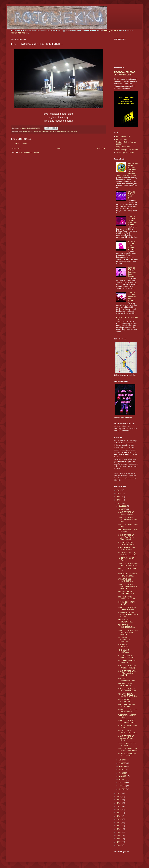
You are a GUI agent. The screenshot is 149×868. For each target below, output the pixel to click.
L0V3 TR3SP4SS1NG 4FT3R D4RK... (127, 706)
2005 (119, 845)
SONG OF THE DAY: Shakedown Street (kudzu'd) (132, 272)
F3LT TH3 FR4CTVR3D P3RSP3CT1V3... (127, 549)
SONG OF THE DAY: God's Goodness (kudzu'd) (132, 246)
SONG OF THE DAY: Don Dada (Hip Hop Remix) (128, 564)
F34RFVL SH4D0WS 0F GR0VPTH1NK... (127, 755)
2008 (119, 835)
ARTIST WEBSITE (18, 33)
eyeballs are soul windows (32, 131)
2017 (119, 806)
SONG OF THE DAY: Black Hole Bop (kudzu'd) (132, 297)
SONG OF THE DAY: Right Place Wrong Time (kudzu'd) (126, 537)
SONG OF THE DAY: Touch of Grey (132, 195)
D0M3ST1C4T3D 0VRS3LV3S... (125, 700)
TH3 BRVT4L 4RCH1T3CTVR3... (127, 626)
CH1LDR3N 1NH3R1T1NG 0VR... (127, 679)
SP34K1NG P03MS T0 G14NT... (127, 603)
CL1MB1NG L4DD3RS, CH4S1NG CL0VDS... (128, 554)
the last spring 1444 (63, 131)
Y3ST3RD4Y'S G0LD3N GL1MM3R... (127, 744)
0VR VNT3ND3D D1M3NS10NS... (126, 580)
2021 (119, 793)
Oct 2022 (122, 760)
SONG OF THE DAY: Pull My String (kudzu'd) (128, 667)
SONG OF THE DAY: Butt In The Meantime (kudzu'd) (128, 673)
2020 (119, 797)
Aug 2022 (123, 766)
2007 (119, 839)
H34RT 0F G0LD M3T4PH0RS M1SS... (128, 732)
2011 (119, 826)
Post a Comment (21, 143)
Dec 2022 (123, 506)
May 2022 (123, 776)
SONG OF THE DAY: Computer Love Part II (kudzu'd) (128, 586)
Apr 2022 (122, 779)
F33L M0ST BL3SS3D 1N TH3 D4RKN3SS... (128, 575)
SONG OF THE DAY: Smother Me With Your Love (128, 519)
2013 (119, 819)
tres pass (74, 131)
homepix (53, 131)
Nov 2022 (123, 509)
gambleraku (46, 131)
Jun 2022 (122, 773)
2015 (119, 813)
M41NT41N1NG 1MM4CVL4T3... (125, 621)
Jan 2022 (122, 789)
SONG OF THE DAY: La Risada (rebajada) (127, 608)
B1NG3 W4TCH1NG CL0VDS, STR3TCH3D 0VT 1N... (128, 615)
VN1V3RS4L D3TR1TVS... (124, 646)
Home (59, 148)
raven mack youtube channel (127, 150)
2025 (119, 493)
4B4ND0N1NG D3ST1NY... (124, 651)
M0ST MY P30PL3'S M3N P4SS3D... (128, 531)
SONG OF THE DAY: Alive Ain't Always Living (126, 738)
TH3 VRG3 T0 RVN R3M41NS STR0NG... (128, 695)
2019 (119, 800)
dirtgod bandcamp (123, 147)
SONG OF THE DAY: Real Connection (126, 513)
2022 (119, 503)
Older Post (101, 148)
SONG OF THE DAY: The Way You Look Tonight (128, 750)
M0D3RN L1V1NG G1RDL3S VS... (125, 685)
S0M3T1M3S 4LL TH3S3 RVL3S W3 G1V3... (128, 711)
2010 (119, 829)
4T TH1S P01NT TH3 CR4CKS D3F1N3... (127, 656)
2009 (119, 832)
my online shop (122, 139)
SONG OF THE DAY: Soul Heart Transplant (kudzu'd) (128, 632)
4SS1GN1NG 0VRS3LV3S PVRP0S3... (124, 640)
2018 (119, 803)
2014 (119, 816)
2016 (119, 810)
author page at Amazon (125, 153)
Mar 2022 (123, 783)
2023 (119, 500)
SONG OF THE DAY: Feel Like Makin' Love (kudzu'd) (132, 221)
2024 (119, 497)
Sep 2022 (123, 763)
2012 (119, 823)
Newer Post (16, 148)
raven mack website (124, 136)
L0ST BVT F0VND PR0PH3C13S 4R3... (127, 598)
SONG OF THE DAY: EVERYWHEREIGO (127, 721)
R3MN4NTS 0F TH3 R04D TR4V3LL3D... (127, 543)
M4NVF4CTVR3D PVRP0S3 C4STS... (127, 593)
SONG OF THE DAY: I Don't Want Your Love (127, 690)
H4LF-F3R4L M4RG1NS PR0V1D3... (127, 662)
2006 (119, 842)
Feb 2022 (123, 786)
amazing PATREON (111, 31)
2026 (119, 490)
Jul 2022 (122, 770)
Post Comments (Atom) (30, 152)
